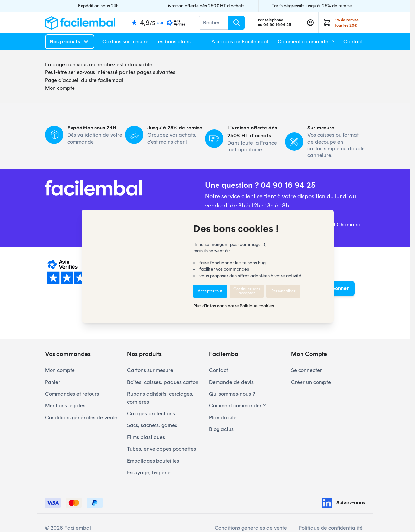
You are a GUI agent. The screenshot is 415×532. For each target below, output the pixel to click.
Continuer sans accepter (247, 291)
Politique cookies (257, 306)
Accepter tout (210, 291)
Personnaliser (283, 291)
